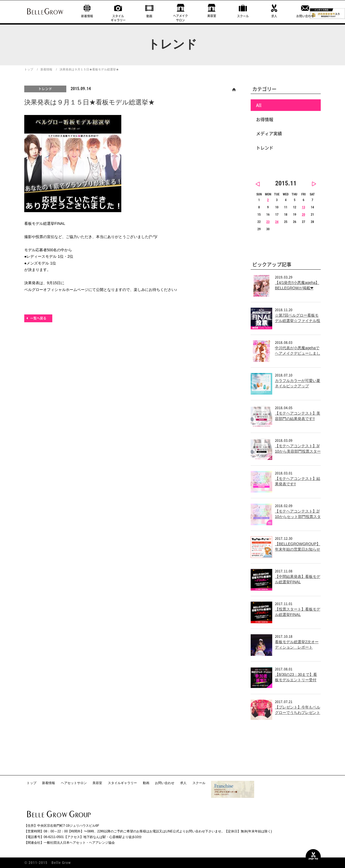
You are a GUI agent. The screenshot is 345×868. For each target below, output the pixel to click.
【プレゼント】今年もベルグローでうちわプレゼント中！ (298, 712)
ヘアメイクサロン (180, 18)
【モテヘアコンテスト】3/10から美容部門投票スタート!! (298, 451)
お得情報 (265, 119)
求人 (274, 16)
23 (268, 222)
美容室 (212, 16)
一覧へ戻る (38, 318)
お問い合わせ (305, 16)
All (259, 105)
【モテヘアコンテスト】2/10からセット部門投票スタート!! (298, 516)
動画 (149, 16)
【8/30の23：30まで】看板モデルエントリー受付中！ (296, 680)
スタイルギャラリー (118, 18)
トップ (29, 69)
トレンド (45, 89)
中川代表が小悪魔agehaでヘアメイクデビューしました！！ (298, 353)
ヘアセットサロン (74, 783)
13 (303, 207)
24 (277, 222)
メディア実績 (269, 133)
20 (303, 215)
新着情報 (87, 16)
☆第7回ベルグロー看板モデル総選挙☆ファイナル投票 (298, 321)
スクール (243, 16)
